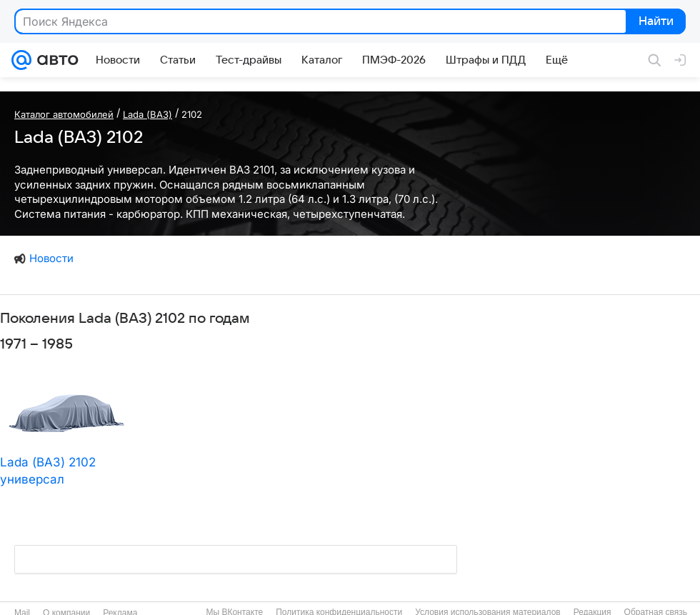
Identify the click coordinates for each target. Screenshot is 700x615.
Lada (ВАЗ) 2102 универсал (48, 471)
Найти (655, 22)
